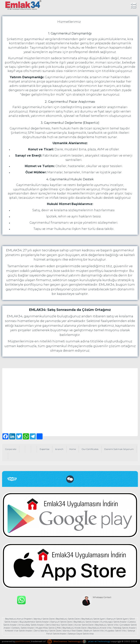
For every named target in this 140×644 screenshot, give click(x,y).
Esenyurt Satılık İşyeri (117, 619)
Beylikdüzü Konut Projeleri (19, 619)
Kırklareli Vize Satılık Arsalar (19, 631)
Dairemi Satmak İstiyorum (119, 449)
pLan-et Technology (96, 641)
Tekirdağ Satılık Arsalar (124, 628)
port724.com (23, 641)
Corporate (11, 449)
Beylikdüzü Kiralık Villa (100, 628)
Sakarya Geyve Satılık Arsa (81, 634)
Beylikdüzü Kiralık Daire (74, 628)
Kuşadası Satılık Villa (116, 631)
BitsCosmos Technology (64, 641)
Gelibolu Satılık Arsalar (23, 628)
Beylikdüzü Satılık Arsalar (86, 622)
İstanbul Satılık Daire (44, 619)
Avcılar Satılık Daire (84, 625)
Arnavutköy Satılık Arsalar (31, 625)
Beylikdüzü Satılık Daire (68, 619)
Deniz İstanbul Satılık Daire (59, 625)
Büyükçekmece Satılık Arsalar (34, 622)
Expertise (45, 449)
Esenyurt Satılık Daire (61, 622)
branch (59, 449)
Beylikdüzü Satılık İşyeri (93, 619)
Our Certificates (90, 449)
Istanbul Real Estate (72, 631)
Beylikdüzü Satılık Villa (107, 625)
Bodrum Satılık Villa (94, 631)
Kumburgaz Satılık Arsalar (114, 622)
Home (73, 449)
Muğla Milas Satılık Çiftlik (48, 628)
